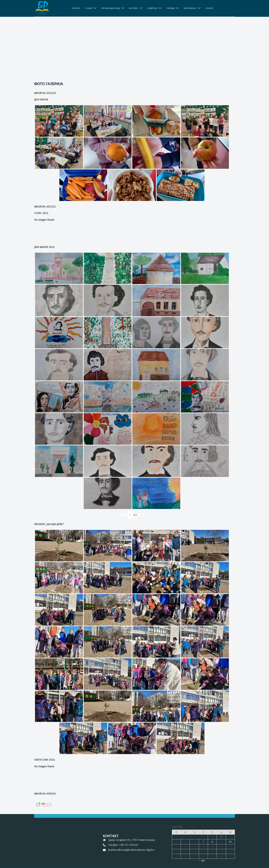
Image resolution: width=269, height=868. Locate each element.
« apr (202, 860)
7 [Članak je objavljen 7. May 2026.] (203, 842)
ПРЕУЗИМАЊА (190, 8)
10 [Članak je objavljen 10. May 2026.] (230, 842)
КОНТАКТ (209, 8)
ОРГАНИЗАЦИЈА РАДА (111, 8)
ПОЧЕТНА (76, 8)
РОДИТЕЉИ (152, 8)
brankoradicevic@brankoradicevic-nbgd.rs (131, 850)
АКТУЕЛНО (134, 8)
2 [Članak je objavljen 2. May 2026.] (221, 837)
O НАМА (89, 8)
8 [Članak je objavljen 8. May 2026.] (212, 842)
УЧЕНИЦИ (171, 8)
